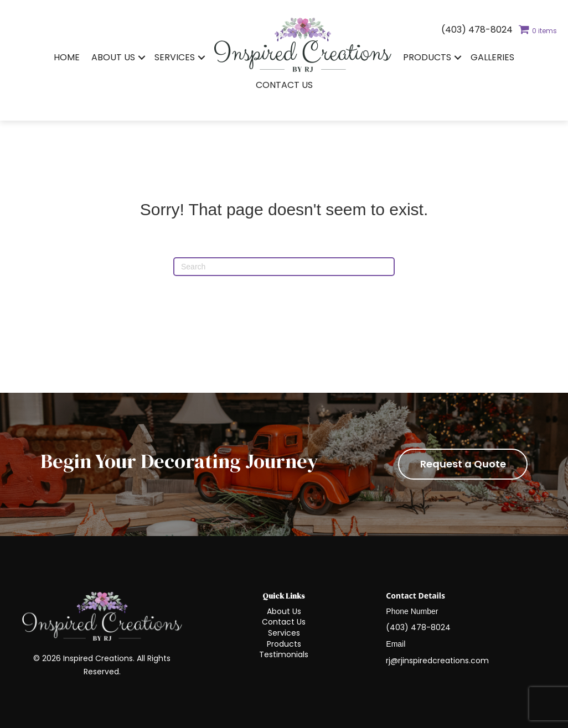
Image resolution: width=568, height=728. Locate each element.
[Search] (284, 267)
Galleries (492, 57)
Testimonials (284, 654)
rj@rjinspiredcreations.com (437, 661)
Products (427, 57)
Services (175, 57)
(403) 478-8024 (477, 30)
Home (67, 57)
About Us (113, 57)
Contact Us (284, 85)
